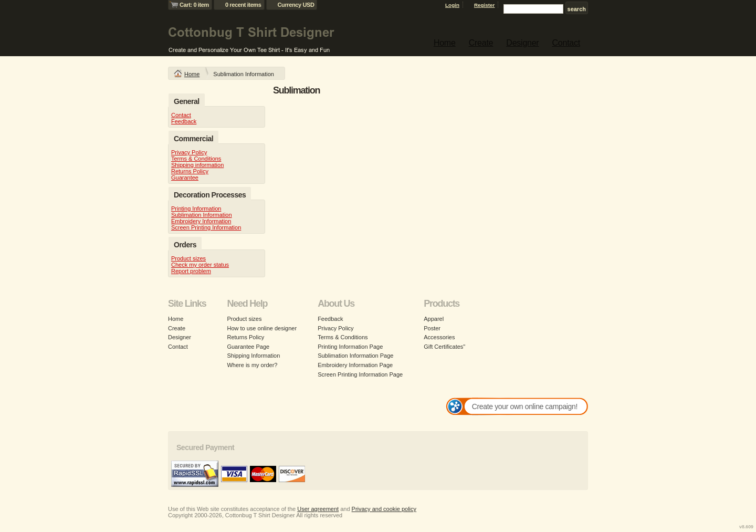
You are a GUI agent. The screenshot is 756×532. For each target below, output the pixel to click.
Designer (522, 43)
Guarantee (185, 178)
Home (445, 43)
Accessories (439, 337)
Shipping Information (253, 356)
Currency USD (296, 5)
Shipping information (197, 165)
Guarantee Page (248, 347)
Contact (566, 43)
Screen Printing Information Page (360, 374)
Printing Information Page (350, 347)
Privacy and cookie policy (384, 509)
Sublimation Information (202, 215)
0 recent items (243, 5)
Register (485, 5)
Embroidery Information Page (355, 365)
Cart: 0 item (194, 5)
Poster (432, 328)
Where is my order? (252, 365)
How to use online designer (262, 328)
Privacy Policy (189, 152)
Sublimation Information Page (355, 356)
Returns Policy (190, 171)
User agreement (318, 509)
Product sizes (188, 258)
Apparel (434, 319)
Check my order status (200, 265)
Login (452, 5)
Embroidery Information (201, 221)
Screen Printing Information (206, 227)
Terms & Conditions (196, 159)
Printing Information (196, 208)
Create (481, 43)
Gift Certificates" (444, 347)
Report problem (191, 271)
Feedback (184, 121)
